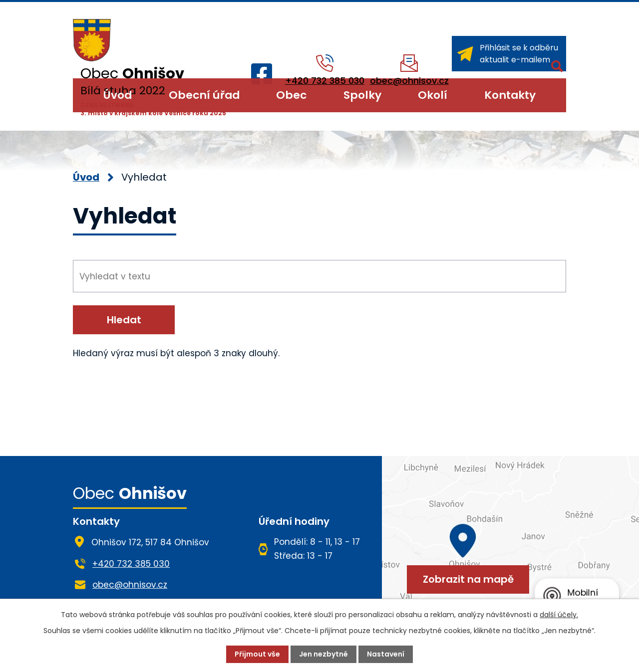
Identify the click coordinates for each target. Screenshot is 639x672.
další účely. (559, 615)
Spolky (362, 95)
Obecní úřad (204, 95)
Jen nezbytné (323, 654)
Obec (291, 95)
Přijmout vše (257, 654)
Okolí (433, 95)
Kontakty (510, 95)
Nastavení (386, 654)
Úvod (118, 95)
